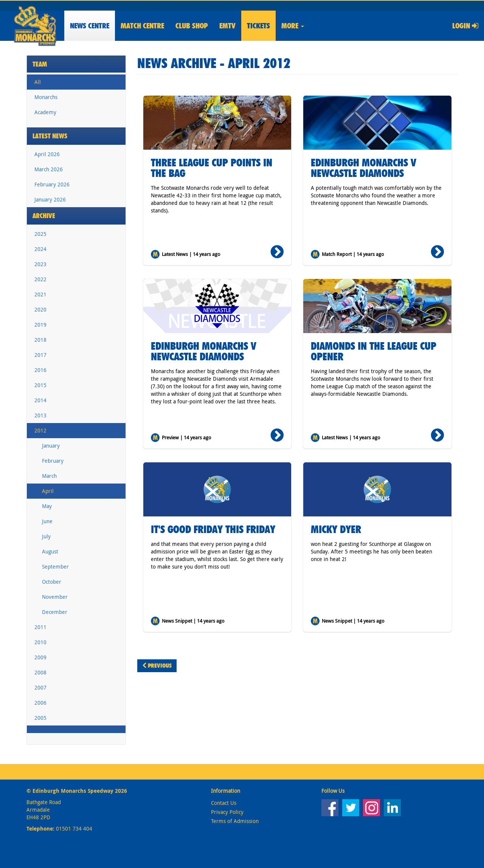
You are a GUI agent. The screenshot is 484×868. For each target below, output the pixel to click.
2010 (40, 642)
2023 (40, 264)
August (50, 551)
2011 (40, 627)
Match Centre (142, 26)
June (47, 521)
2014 (40, 400)
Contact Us (224, 803)
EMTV (227, 26)
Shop (192, 26)
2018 (40, 340)
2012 (40, 430)
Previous (157, 666)
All (38, 82)
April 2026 (47, 154)
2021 (40, 294)
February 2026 (52, 184)
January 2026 (50, 199)
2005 (40, 718)
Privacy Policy (227, 812)
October (52, 582)
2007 (40, 687)
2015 (40, 385)
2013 (40, 415)
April (48, 491)
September (55, 567)
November (55, 597)
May (47, 506)
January (51, 446)
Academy (45, 112)
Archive (44, 216)
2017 (40, 355)
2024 (40, 249)
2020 (40, 309)
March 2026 (49, 169)
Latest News (50, 136)
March (49, 476)
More (293, 26)
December (55, 612)
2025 (40, 234)
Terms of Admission (235, 821)
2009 (40, 657)
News (90, 26)
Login (465, 26)
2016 (40, 370)
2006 (40, 703)
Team (40, 64)
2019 (40, 325)
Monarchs (46, 97)
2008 (40, 672)
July (46, 536)
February (53, 461)
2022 (40, 279)
